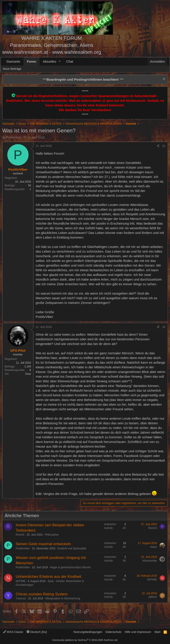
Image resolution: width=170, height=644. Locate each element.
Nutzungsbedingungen (88, 632)
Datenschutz (114, 632)
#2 (164, 327)
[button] (60, 61)
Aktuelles (49, 61)
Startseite (13, 61)
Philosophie (52, 535)
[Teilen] (158, 146)
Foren (31, 61)
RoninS (20, 535)
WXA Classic (13, 632)
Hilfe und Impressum (138, 632)
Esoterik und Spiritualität (72, 548)
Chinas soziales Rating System (42, 594)
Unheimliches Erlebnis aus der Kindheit (48, 577)
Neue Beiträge (12, 69)
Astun (154, 547)
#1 (164, 146)
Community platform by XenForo (85, 640)
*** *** (83, 79)
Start (157, 632)
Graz (28, 374)
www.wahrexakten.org (77, 52)
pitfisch (153, 597)
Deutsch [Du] (37, 632)
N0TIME (21, 581)
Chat (70, 61)
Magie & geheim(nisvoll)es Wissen (70, 567)
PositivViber (14, 137)
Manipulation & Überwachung (63, 598)
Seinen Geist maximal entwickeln (43, 544)
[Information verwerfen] (163, 79)
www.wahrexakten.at (25, 52)
